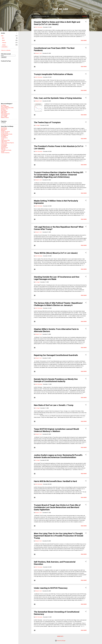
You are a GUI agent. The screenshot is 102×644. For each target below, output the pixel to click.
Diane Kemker (4, 111)
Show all (85, 16)
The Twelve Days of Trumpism (47, 122)
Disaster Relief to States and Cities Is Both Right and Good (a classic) (57, 23)
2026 (2, 36)
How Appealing (4, 135)
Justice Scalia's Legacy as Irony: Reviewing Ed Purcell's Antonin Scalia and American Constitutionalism (58, 456)
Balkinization (4, 129)
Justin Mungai (4, 115)
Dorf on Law (60, 9)
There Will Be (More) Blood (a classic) (56, 253)
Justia (2, 139)
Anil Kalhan (4, 110)
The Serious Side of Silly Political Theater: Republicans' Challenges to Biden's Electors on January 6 (58, 304)
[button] (86, 22)
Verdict (3, 151)
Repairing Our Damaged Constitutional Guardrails (56, 355)
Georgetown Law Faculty (7, 134)
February (4, 43)
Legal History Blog (5, 140)
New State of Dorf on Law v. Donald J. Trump (54, 405)
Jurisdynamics (4, 138)
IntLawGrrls (4, 137)
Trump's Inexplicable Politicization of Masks (53, 74)
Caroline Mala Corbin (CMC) (7, 108)
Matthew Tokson (5, 118)
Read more (84, 40)
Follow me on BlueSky (6, 50)
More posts (60, 636)
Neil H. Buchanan (5, 106)
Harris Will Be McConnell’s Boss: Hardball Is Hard (55, 481)
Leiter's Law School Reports (7, 143)
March (3, 40)
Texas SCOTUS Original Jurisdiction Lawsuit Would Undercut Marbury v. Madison (56, 430)
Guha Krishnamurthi (5, 114)
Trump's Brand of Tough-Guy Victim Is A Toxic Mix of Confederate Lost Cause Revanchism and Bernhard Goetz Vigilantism (57, 507)
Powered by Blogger (60, 641)
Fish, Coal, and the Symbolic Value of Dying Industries (58, 98)
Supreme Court (4, 148)
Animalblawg (4, 128)
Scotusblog (4, 146)
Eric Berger (4, 105)
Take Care (3, 149)
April (3, 38)
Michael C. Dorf (5, 109)
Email (8, 56)
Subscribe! (4, 57)
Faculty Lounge (4, 133)
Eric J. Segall (4, 116)
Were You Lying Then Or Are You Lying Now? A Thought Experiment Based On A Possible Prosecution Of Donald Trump (59, 536)
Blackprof (3, 130)
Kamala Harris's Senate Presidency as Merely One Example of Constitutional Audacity (56, 380)
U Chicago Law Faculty (6, 150)
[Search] (88, 4)
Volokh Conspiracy (5, 153)
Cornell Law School (5, 132)
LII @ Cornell (4, 144)
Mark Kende (4, 113)
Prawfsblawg (4, 145)
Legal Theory (4, 142)
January (4, 45)
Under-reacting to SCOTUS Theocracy (51, 588)
